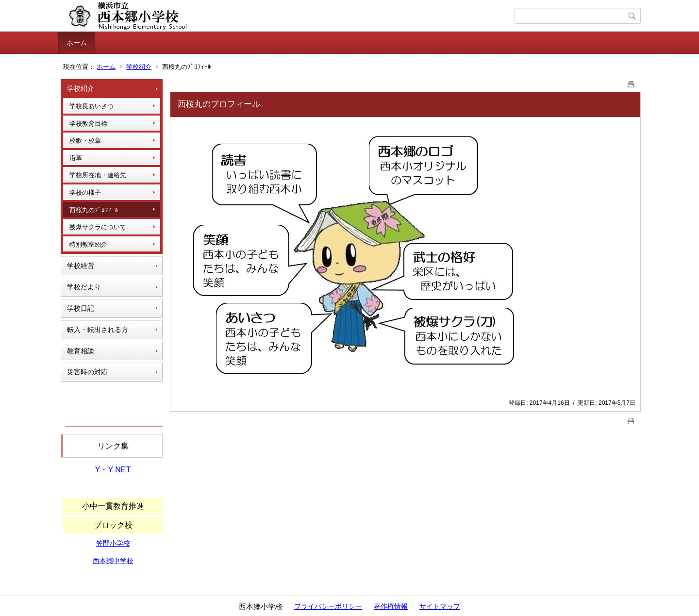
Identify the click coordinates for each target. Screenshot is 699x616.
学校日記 (81, 308)
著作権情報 (391, 606)
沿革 (76, 158)
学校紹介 (139, 67)
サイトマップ (440, 606)
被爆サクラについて (98, 227)
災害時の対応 (87, 372)
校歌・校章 (85, 141)
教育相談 (81, 351)
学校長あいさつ (92, 106)
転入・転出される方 (98, 330)
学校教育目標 (88, 124)
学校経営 (81, 266)
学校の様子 (85, 192)
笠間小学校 (113, 543)
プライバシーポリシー (328, 606)
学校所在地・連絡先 (98, 175)
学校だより (84, 287)
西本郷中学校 (113, 561)
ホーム (77, 43)
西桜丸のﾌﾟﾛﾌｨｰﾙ (94, 210)
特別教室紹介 (88, 244)
